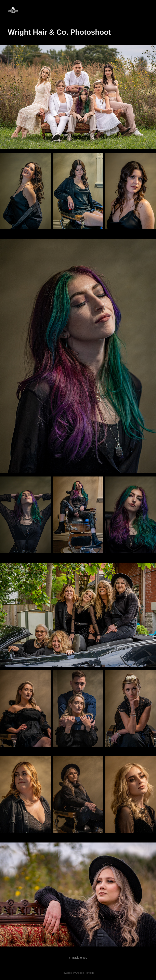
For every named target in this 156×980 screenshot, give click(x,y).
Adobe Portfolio (85, 973)
